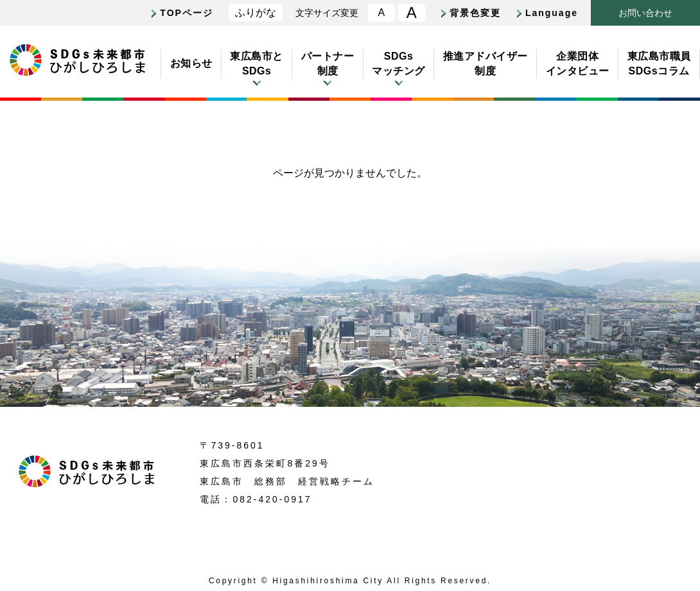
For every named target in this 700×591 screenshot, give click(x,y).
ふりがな (256, 13)
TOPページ (187, 13)
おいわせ (645, 13)
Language (552, 13)
